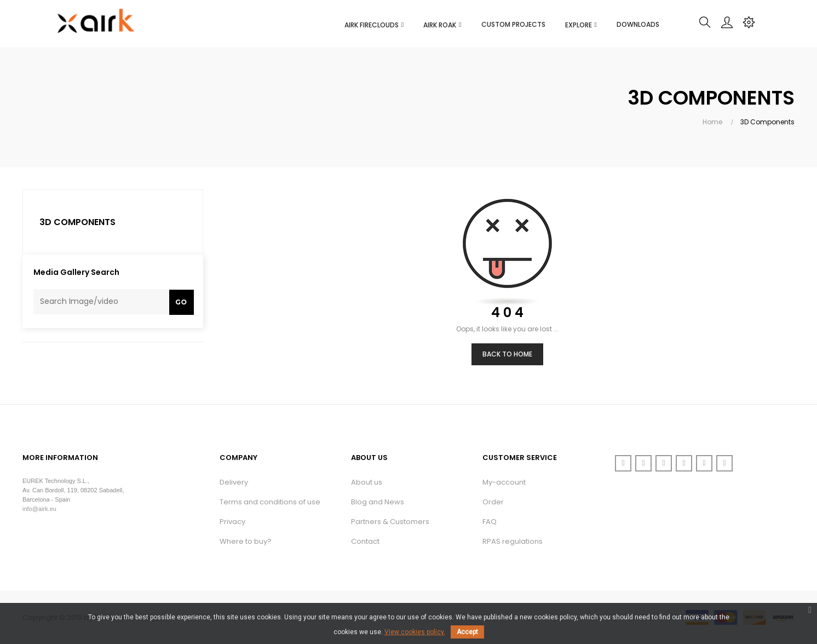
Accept (467, 632)
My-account (504, 482)
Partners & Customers (390, 522)
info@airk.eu (39, 509)
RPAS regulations (513, 541)
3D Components (77, 222)
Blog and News (378, 502)
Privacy (232, 522)
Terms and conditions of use (270, 502)
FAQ (490, 522)
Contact (365, 541)
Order (493, 502)
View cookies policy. (415, 632)
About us (367, 482)
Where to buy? (246, 541)
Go (182, 302)
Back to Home (507, 354)
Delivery (234, 482)
